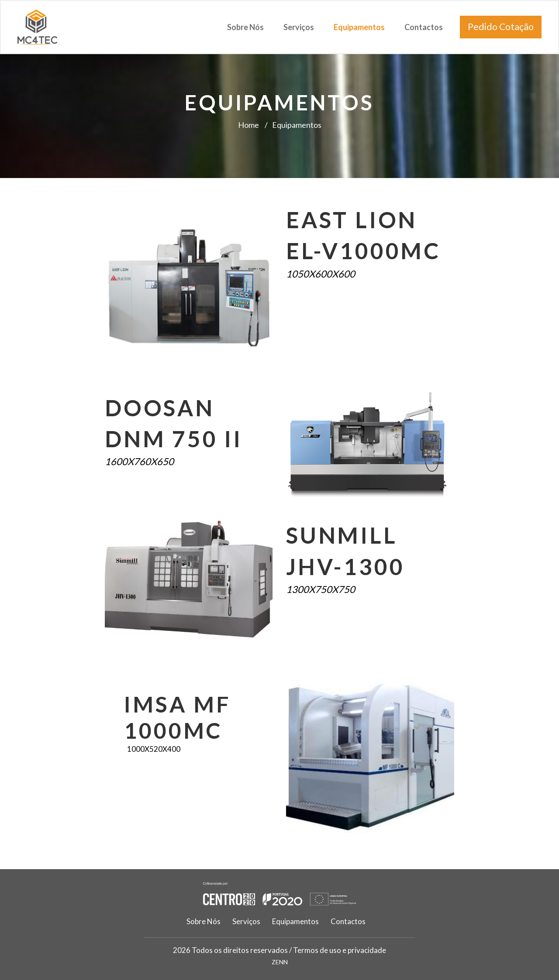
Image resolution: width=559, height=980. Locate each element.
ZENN (280, 962)
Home (248, 125)
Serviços (299, 27)
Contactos (424, 27)
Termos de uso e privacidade (340, 950)
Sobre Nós (245, 27)
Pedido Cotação (501, 27)
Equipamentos (359, 27)
